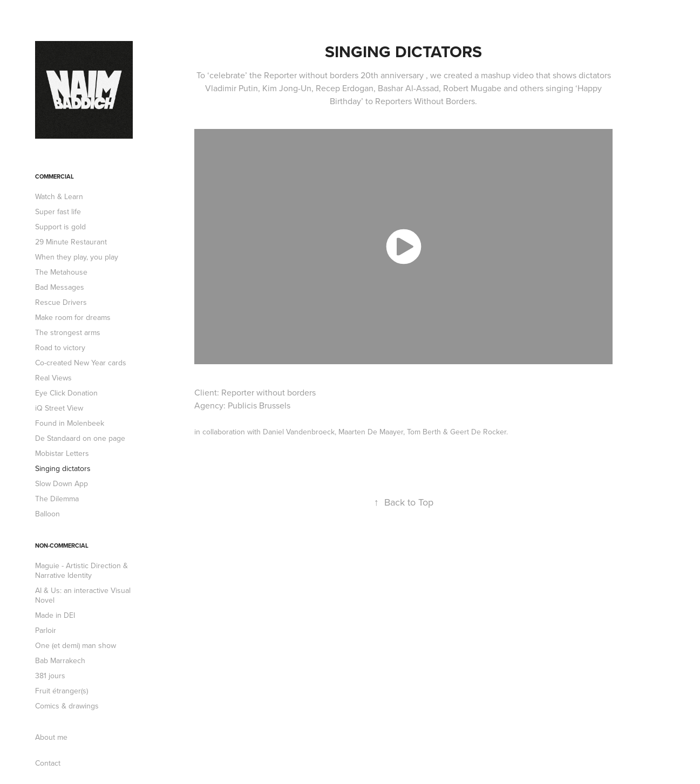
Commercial (55, 176)
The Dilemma (57, 499)
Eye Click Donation (66, 393)
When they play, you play (77, 257)
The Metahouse (61, 272)
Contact (48, 763)
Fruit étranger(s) (62, 691)
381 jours (50, 676)
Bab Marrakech (60, 660)
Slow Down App (62, 483)
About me (51, 737)
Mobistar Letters (62, 453)
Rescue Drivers (61, 302)
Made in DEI (55, 615)
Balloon (47, 514)
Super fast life (58, 212)
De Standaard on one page (80, 438)
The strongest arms (68, 332)
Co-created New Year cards (81, 363)
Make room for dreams (73, 317)
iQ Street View (59, 408)
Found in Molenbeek (70, 423)
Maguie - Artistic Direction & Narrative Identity (81, 570)
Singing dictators (63, 468)
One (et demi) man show (76, 645)
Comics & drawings (67, 706)
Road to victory (60, 347)
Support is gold (60, 227)
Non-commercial (62, 546)
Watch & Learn (59, 196)
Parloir (46, 630)
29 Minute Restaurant (71, 242)
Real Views (53, 378)
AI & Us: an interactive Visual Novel (83, 595)
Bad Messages (60, 287)
